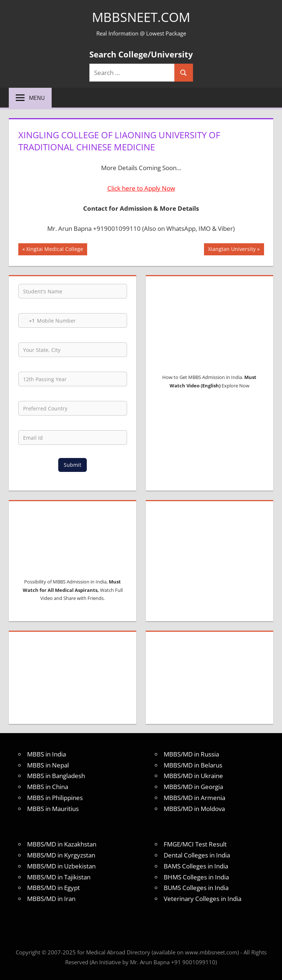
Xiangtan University (232, 250)
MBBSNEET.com (141, 17)
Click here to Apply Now (141, 188)
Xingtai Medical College (54, 250)
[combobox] (27, 320)
